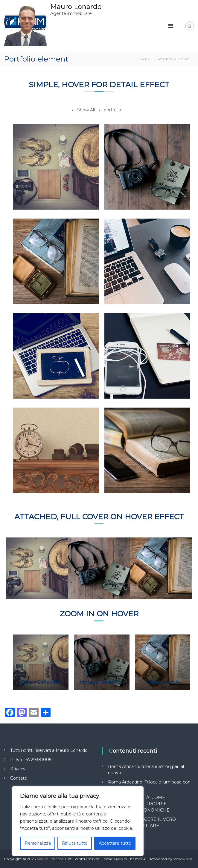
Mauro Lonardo (76, 7)
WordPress (183, 859)
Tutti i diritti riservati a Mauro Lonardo (49, 750)
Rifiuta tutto (75, 843)
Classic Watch (162, 682)
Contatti (19, 778)
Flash (118, 859)
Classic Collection (41, 682)
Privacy (18, 769)
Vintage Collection (102, 682)
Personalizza (38, 843)
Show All (86, 110)
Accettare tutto (115, 843)
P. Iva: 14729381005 (31, 760)
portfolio (112, 110)
